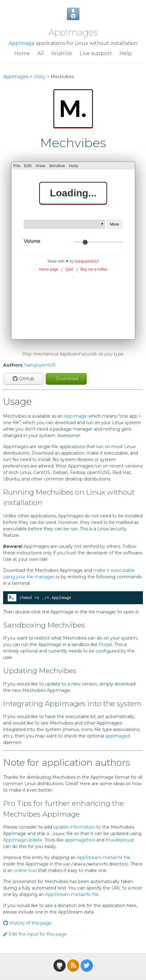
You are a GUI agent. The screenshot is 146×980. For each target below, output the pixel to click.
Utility (40, 77)
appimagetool (80, 840)
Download (66, 379)
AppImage (22, 43)
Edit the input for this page (35, 934)
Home (22, 53)
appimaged (118, 736)
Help (126, 53)
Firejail (105, 645)
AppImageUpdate (23, 840)
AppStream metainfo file (104, 857)
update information (74, 827)
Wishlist (62, 53)
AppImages (73, 32)
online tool (25, 870)
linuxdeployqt (120, 840)
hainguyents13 (40, 365)
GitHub (23, 379)
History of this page (27, 923)
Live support (96, 53)
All (41, 53)
